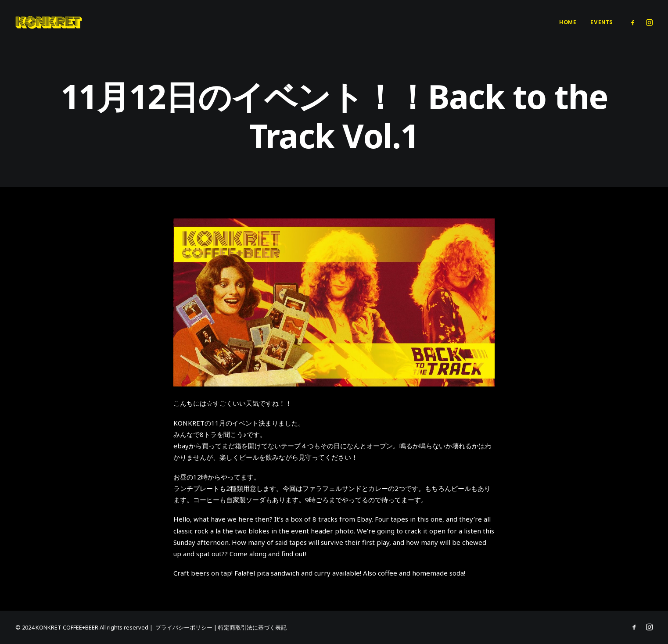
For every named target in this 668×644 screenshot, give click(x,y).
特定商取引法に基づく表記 (252, 627)
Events (602, 22)
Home (568, 22)
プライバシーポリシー (184, 627)
